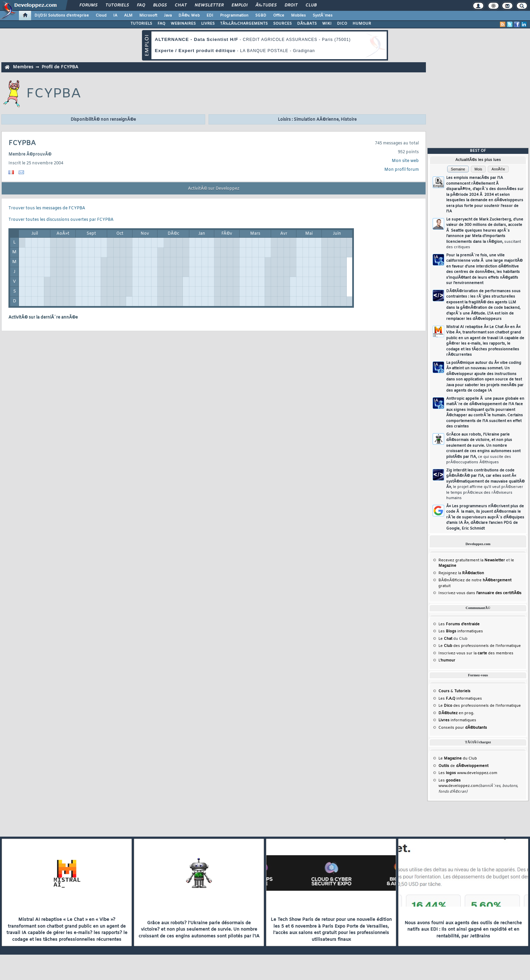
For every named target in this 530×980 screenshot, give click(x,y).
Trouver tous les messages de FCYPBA (47, 208)
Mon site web (405, 161)
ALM (128, 16)
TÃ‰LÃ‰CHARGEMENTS (244, 24)
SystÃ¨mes (323, 16)
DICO (342, 24)
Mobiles (298, 16)
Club (311, 5)
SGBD (261, 16)
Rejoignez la (461, 573)
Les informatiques (461, 631)
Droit (291, 5)
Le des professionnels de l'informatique (480, 646)
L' (447, 660)
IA (115, 16)
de (463, 766)
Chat (181, 5)
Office (279, 16)
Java (168, 16)
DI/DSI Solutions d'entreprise (62, 16)
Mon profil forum (402, 170)
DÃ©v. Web (189, 16)
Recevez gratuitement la (472, 560)
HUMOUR (362, 24)
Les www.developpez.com (468, 773)
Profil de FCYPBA (60, 67)
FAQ (141, 5)
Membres (23, 67)
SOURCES (282, 24)
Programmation (234, 16)
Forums (88, 5)
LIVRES (208, 24)
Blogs (160, 5)
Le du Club (458, 759)
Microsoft (148, 16)
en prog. (456, 713)
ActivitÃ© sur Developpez (214, 189)
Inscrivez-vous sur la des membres (476, 653)
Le (445, 639)
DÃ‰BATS (307, 24)
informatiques (457, 720)
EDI (210, 16)
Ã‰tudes (266, 5)
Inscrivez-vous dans (480, 593)
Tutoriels (117, 5)
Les (459, 624)
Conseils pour (463, 728)
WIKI (327, 24)
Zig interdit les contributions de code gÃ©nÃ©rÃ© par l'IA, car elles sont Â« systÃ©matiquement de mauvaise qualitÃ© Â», (485, 484)
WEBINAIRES (183, 24)
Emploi (239, 5)
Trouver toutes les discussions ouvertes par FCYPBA (61, 220)
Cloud (101, 16)
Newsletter (209, 5)
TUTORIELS (141, 24)
